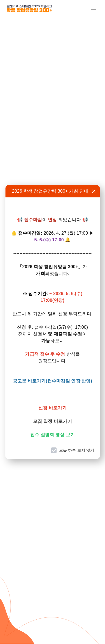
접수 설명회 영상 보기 (53, 435)
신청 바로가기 (53, 408)
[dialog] (53, 322)
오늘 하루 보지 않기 (77, 450)
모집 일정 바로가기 (52, 421)
